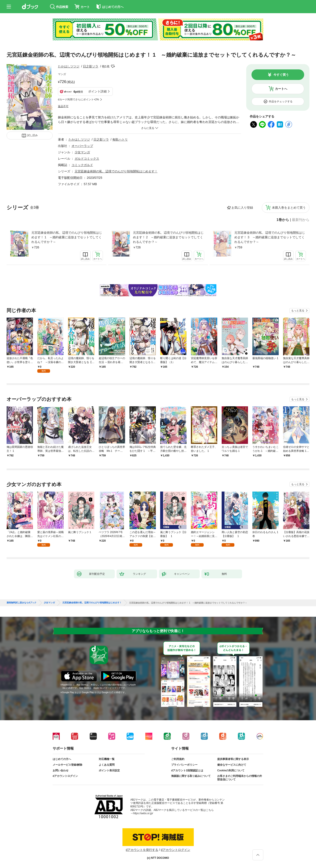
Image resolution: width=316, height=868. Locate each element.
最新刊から (301, 220)
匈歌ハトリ (120, 139)
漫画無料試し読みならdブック (22, 603)
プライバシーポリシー (184, 765)
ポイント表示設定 (109, 770)
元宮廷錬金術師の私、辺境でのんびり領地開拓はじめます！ (116, 171)
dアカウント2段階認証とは (187, 770)
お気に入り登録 (242, 208)
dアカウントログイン (65, 776)
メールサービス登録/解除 (67, 765)
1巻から (283, 220)
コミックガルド (82, 165)
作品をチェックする (281, 101)
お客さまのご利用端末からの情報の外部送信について (240, 778)
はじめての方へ (62, 759)
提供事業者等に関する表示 (233, 759)
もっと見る (298, 311)
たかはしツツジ (69, 66)
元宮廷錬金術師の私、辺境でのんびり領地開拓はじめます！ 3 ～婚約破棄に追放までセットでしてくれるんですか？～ (270, 237)
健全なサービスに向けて (232, 765)
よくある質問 (107, 765)
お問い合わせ (61, 770)
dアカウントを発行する (142, 850)
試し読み (32, 135)
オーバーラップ (82, 146)
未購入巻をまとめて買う (289, 208)
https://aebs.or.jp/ (143, 813)
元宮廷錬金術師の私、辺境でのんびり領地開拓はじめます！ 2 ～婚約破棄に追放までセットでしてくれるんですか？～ (168, 237)
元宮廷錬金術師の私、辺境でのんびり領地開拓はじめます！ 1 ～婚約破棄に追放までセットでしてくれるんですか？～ (67, 237)
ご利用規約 (178, 759)
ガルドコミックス (87, 159)
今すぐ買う (281, 75)
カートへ (281, 89)
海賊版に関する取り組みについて (191, 776)
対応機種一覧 (107, 759)
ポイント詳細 (97, 91)
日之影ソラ (91, 66)
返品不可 (63, 106)
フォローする (113, 66)
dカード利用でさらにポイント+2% (78, 99)
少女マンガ (82, 152)
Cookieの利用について (231, 770)
